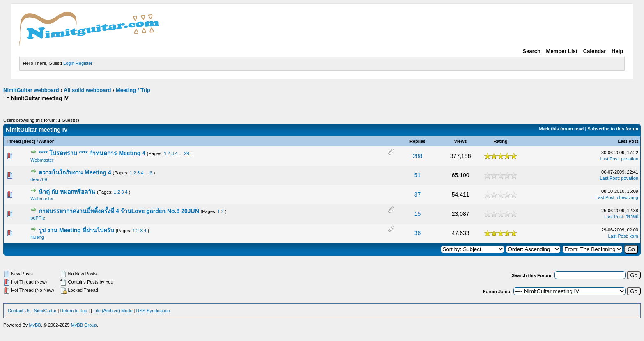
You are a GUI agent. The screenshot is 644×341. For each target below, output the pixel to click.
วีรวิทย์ (632, 217)
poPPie (38, 218)
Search (532, 51)
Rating (500, 141)
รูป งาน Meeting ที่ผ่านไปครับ (76, 230)
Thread (13, 141)
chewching (628, 197)
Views (461, 141)
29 (186, 153)
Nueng (37, 237)
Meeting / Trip (133, 90)
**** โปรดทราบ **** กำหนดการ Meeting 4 (92, 153)
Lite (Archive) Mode (113, 311)
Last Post (628, 141)
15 (418, 214)
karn (634, 236)
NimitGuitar (45, 311)
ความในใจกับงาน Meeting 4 (75, 172)
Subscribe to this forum (613, 129)
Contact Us (19, 311)
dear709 (39, 179)
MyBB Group (84, 325)
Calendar (595, 51)
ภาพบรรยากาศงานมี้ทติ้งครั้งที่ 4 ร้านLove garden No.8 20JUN (119, 211)
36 (418, 233)
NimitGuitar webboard (31, 90)
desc (29, 141)
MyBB (35, 325)
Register (84, 63)
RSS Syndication (153, 311)
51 (418, 175)
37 (418, 195)
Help (617, 51)
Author (46, 141)
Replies (417, 141)
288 (417, 156)
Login (69, 63)
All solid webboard (87, 90)
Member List (562, 51)
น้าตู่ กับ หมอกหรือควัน (67, 192)
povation (630, 159)
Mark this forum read (562, 129)
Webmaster (42, 160)
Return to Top (74, 311)
